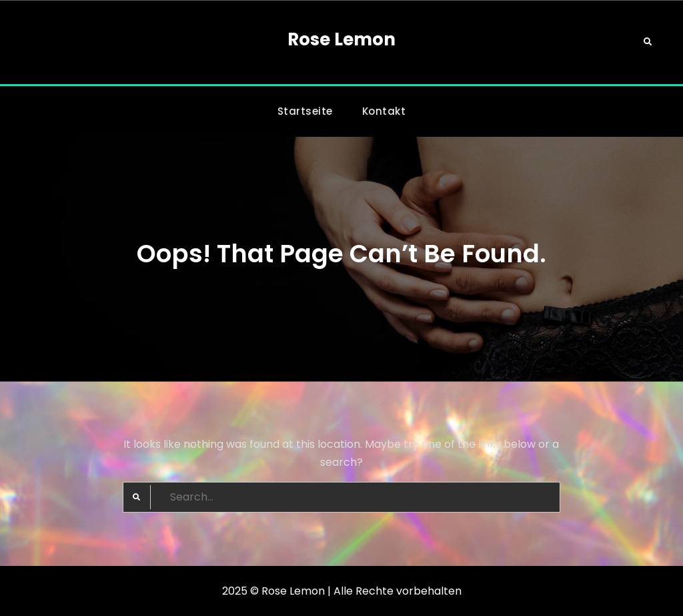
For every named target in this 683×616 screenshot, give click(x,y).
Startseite (305, 111)
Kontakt (384, 111)
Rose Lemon (341, 39)
